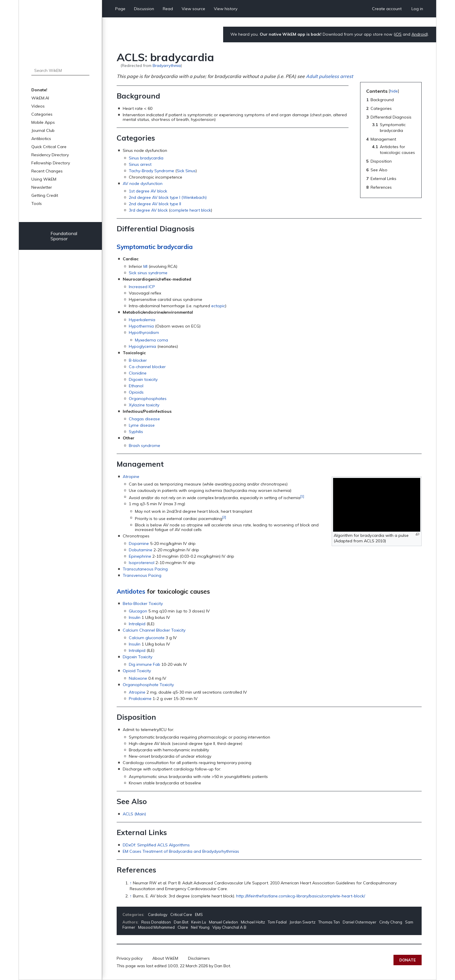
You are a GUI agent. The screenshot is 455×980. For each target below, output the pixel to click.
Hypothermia (141, 326)
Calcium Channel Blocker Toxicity (154, 630)
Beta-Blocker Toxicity (143, 603)
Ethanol (136, 386)
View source (193, 9)
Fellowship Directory (51, 163)
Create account (387, 9)
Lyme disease (142, 425)
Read (168, 9)
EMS (199, 914)
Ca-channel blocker (147, 367)
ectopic (218, 306)
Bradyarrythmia (167, 65)
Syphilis (136, 432)
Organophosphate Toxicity (148, 685)
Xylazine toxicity (144, 405)
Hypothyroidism (144, 332)
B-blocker (138, 360)
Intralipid (137, 624)
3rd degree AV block (148, 210)
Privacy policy (130, 958)
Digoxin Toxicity (138, 657)
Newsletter (42, 187)
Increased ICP (142, 287)
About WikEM (165, 958)
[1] (302, 496)
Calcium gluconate (147, 638)
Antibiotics (41, 139)
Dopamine (139, 543)
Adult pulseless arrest (329, 76)
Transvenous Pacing (142, 575)
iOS (398, 34)
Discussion (144, 9)
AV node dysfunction (143, 183)
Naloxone (138, 678)
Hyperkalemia (142, 320)
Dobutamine (141, 550)
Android (419, 34)
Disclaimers (199, 958)
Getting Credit (45, 195)
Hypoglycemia (142, 346)
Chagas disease (144, 419)
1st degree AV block (148, 191)
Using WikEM (44, 179)
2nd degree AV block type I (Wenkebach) (168, 197)
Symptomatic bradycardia (155, 247)
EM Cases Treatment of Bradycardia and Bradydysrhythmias (181, 851)
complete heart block (191, 210)
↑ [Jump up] (131, 883)
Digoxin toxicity (143, 379)
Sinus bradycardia (146, 158)
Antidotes (131, 591)
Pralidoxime (140, 699)
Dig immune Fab (145, 664)
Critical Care (181, 914)
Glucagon (138, 611)
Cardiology (158, 914)
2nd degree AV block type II (155, 204)
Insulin (135, 617)
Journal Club (43, 130)
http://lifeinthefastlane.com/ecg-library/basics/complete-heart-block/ (301, 896)
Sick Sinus (186, 171)
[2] (224, 517)
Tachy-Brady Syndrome (151, 171)
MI (145, 266)
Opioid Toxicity (137, 671)
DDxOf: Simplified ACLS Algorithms (156, 845)
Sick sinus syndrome (148, 273)
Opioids (136, 392)
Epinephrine (140, 556)
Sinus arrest (140, 164)
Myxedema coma (151, 340)
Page (120, 9)
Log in (417, 9)
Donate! (39, 90)
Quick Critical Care (49, 147)
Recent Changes (47, 171)
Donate (408, 960)
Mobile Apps (43, 122)
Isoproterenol (142, 563)
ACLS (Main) (134, 814)
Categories (42, 114)
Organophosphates (148, 399)
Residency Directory (50, 155)
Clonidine (138, 373)
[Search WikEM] (60, 70)
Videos (38, 106)
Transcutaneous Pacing (145, 569)
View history (226, 9)
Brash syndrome (145, 446)
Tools (37, 203)
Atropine (131, 477)
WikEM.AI (40, 98)
